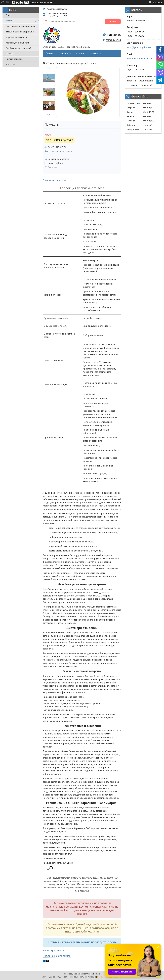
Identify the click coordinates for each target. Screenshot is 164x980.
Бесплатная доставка (59, 159)
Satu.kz (97, 974)
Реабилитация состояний (18, 48)
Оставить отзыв (114, 40)
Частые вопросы (14, 59)
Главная (50, 53)
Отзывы (10, 54)
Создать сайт (37, 2)
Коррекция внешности (17, 43)
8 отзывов (158, 2)
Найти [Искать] (113, 21)
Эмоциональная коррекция (20, 32)
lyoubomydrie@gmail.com (140, 59)
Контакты (10, 64)
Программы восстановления (20, 26)
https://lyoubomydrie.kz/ (139, 47)
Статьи (80, 53)
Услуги (9, 21)
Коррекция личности (16, 37)
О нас (9, 15)
